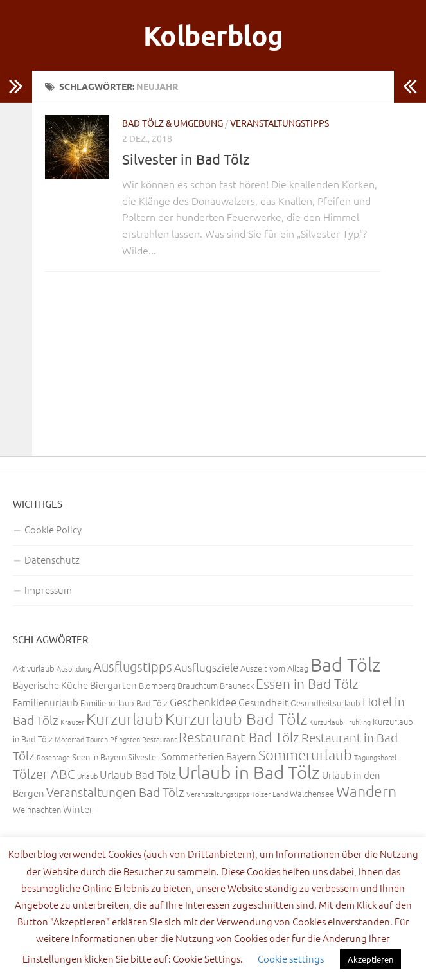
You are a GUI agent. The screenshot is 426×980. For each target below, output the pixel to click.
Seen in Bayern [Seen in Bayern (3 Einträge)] (99, 757)
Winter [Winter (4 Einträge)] (78, 809)
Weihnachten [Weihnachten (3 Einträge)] (37, 809)
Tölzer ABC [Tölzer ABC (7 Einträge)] (44, 774)
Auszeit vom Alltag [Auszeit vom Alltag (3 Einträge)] (274, 668)
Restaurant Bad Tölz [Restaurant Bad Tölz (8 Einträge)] (239, 737)
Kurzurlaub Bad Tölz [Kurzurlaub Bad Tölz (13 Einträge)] (236, 718)
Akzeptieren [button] (370, 959)
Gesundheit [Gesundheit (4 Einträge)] (263, 702)
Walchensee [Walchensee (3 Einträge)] (312, 793)
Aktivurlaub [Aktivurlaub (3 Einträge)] (34, 668)
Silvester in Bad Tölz (186, 159)
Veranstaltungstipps (280, 123)
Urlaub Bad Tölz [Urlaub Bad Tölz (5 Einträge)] (138, 774)
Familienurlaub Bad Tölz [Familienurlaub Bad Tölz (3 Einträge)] (124, 703)
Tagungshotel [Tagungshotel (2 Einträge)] (375, 757)
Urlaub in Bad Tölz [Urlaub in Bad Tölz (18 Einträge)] (249, 772)
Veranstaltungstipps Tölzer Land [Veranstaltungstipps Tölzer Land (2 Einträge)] (237, 794)
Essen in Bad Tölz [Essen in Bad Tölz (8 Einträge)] (307, 683)
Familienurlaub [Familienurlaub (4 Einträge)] (46, 702)
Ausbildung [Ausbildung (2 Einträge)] (74, 668)
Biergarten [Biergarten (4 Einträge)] (113, 685)
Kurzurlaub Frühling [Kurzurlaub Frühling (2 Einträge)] (340, 722)
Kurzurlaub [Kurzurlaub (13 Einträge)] (125, 718)
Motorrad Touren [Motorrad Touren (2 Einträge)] (81, 739)
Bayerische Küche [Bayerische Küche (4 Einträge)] (50, 685)
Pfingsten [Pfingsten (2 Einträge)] (125, 739)
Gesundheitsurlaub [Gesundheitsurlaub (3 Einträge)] (325, 703)
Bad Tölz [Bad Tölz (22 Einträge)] (345, 664)
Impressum (48, 590)
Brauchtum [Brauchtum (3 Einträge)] (198, 685)
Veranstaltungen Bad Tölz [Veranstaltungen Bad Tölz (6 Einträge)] (115, 792)
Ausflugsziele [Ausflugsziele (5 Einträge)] (206, 667)
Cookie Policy (53, 529)
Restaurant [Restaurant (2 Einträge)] (159, 739)
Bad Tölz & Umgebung (173, 123)
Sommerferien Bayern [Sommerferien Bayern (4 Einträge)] (209, 756)
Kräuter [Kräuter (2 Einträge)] (72, 722)
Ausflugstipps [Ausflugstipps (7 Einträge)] (133, 666)
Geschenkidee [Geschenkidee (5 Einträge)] (203, 702)
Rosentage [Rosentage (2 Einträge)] (53, 757)
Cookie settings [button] (291, 958)
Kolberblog (213, 35)
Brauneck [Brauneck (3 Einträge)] (237, 685)
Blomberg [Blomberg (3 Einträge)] (157, 685)
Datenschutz (52, 559)
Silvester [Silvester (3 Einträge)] (144, 757)
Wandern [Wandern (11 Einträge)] (366, 791)
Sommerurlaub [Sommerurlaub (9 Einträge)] (305, 754)
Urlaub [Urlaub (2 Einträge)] (87, 776)
